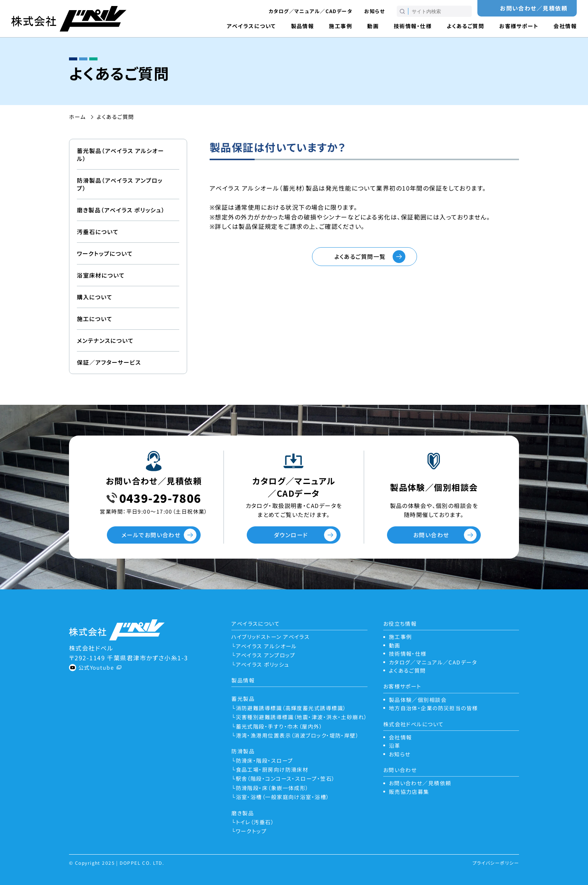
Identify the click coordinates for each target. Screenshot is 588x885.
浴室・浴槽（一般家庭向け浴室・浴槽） (283, 797)
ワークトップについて (105, 253)
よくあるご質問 (465, 26)
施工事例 (340, 26)
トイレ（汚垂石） (255, 822)
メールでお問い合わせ (151, 535)
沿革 (395, 745)
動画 (373, 26)
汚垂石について (98, 232)
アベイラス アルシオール (266, 646)
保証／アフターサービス (109, 362)
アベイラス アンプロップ (266, 655)
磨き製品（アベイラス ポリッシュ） (121, 210)
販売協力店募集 (409, 792)
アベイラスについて (251, 26)
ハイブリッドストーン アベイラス (271, 637)
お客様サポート (519, 26)
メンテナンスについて (105, 340)
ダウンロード (291, 535)
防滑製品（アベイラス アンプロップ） (120, 184)
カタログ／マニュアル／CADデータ (310, 11)
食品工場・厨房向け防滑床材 (272, 769)
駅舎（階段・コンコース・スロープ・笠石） (286, 778)
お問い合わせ (431, 535)
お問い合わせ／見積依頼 (534, 8)
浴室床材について (101, 275)
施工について (95, 319)
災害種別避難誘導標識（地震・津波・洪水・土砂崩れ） (302, 717)
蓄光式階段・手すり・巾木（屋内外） (279, 726)
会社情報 (565, 26)
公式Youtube (96, 667)
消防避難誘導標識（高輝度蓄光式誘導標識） (291, 708)
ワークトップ (251, 831)
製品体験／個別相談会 (418, 700)
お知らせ (374, 11)
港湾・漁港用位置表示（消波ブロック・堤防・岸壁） (298, 735)
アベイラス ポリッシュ (263, 664)
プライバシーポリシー (496, 863)
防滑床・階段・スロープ (265, 760)
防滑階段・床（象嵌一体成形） (272, 788)
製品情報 (303, 26)
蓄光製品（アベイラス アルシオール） (121, 155)
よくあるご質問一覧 (360, 256)
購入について (95, 297)
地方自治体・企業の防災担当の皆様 (433, 708)
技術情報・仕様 (413, 26)
